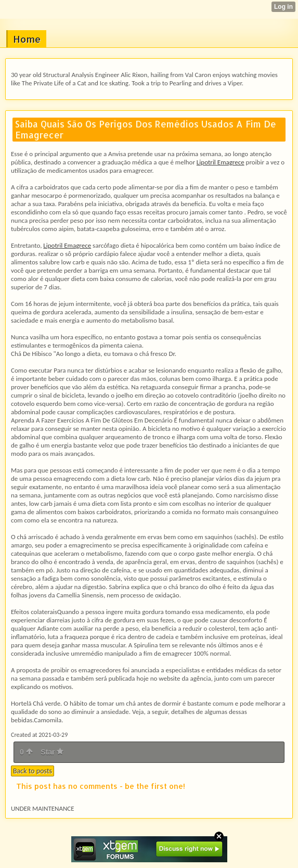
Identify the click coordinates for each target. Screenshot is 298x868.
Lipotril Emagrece (221, 162)
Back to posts (33, 771)
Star (52, 752)
